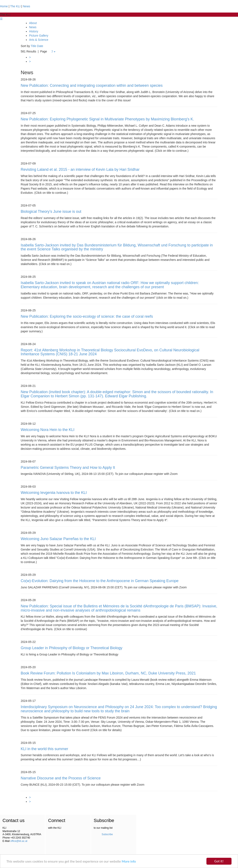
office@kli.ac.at (19, 841)
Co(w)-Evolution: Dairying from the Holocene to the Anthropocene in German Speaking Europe (100, 581)
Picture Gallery (39, 36)
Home (4, 6)
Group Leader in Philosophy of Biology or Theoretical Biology (72, 648)
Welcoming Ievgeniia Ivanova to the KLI (54, 493)
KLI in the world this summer (44, 749)
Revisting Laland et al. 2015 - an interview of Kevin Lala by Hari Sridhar (80, 170)
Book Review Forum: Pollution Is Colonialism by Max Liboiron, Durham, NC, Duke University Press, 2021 (108, 673)
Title (33, 46)
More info (129, 862)
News (26, 6)
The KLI (15, 6)
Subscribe (107, 834)
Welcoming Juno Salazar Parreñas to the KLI (58, 539)
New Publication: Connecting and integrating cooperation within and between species (92, 85)
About (33, 23)
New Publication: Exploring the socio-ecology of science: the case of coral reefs (87, 316)
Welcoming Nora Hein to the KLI (48, 430)
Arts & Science (39, 40)
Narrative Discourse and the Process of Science (61, 778)
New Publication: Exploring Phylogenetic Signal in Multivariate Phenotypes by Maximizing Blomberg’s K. (107, 119)
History (34, 31)
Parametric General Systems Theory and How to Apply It (68, 468)
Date (40, 46)
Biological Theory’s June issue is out (51, 212)
